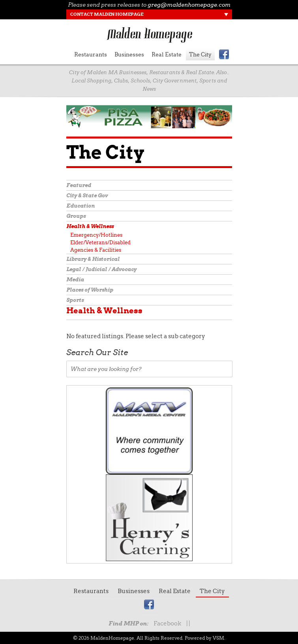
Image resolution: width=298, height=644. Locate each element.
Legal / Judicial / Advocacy (101, 269)
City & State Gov (87, 196)
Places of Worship (90, 290)
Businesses (129, 54)
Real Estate (167, 54)
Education (81, 206)
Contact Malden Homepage (107, 14)
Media (75, 280)
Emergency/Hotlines (96, 235)
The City (200, 54)
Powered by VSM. (205, 638)
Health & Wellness (90, 226)
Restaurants (91, 54)
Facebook (167, 623)
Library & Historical (93, 259)
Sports (75, 300)
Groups (76, 216)
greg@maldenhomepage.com (189, 5)
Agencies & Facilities (96, 250)
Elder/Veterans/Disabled (100, 242)
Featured (79, 185)
